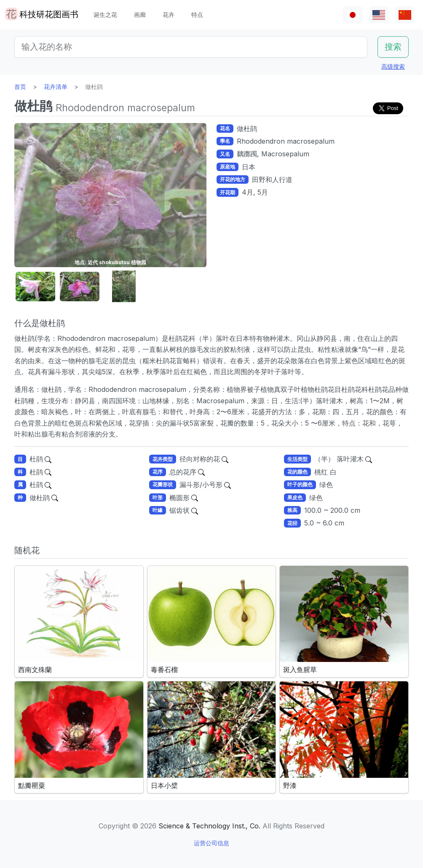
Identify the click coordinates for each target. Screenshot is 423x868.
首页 (20, 87)
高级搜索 (393, 66)
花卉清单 (56, 87)
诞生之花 (105, 15)
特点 (197, 15)
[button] (35, 287)
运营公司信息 (211, 843)
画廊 (140, 15)
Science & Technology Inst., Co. (209, 826)
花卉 (169, 15)
